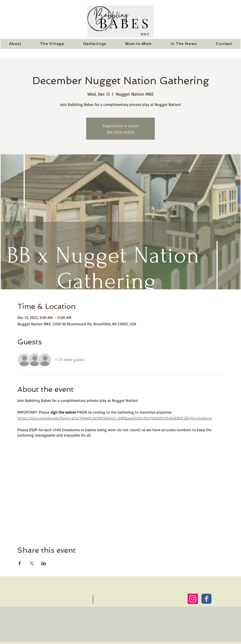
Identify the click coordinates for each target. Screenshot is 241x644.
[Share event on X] (32, 563)
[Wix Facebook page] (206, 599)
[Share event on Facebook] (20, 563)
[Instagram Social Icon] (193, 599)
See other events (121, 132)
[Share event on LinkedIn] (44, 563)
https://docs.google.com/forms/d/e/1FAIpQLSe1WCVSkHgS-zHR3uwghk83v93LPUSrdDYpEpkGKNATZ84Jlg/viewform (115, 418)
